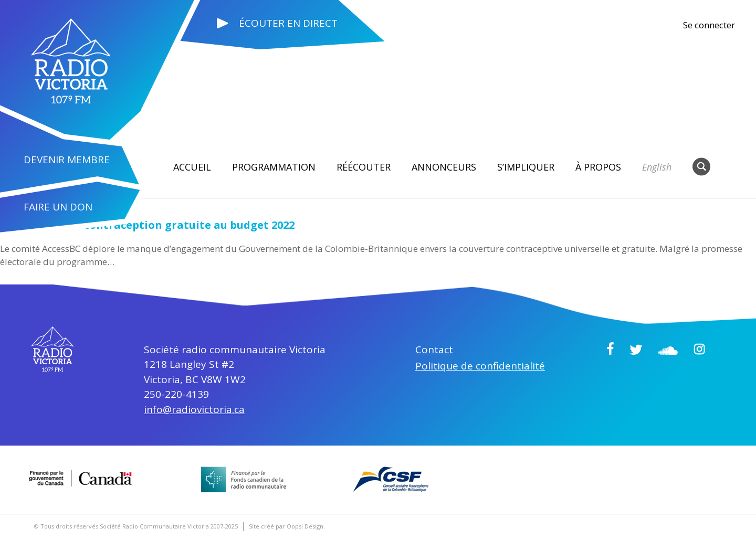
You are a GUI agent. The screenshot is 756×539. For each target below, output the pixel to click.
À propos (598, 167)
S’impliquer (526, 167)
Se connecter (709, 25)
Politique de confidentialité (480, 366)
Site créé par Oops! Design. (287, 526)
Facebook (610, 348)
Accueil (192, 167)
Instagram (699, 349)
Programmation (274, 167)
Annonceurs (444, 167)
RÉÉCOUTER (364, 167)
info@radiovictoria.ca (194, 409)
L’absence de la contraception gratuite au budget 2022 (147, 225)
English (657, 167)
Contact (434, 350)
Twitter (636, 350)
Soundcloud (668, 351)
